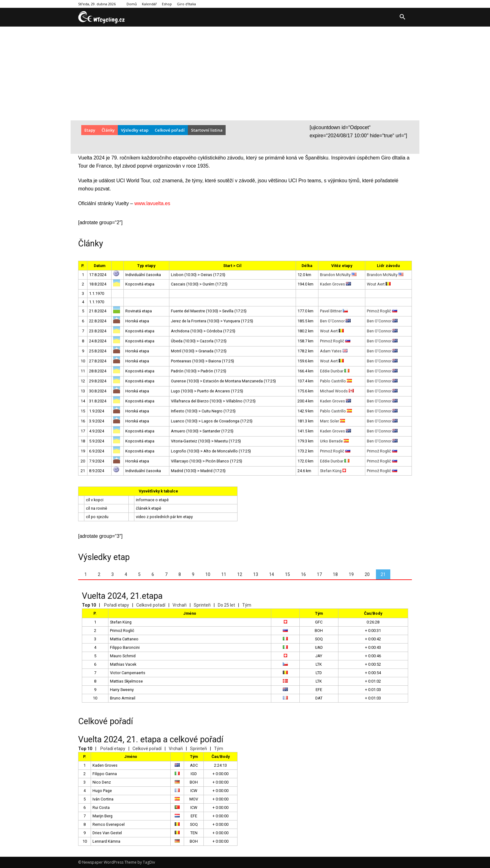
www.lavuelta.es (152, 203)
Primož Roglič (382, 311)
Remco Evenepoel (109, 824)
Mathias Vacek (123, 664)
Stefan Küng (333, 471)
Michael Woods (337, 391)
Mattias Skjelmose (126, 681)
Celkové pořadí (151, 605)
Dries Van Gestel (107, 833)
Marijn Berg (102, 816)
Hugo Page (102, 791)
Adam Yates (334, 351)
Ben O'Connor (335, 321)
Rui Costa (101, 807)
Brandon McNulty (338, 275)
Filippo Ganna (105, 774)
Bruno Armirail (123, 698)
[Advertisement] (245, 73)
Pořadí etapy (117, 605)
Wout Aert (379, 284)
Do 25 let (226, 605)
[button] (402, 17)
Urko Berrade (334, 441)
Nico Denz (102, 782)
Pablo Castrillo (336, 381)
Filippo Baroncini (125, 647)
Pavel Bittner (334, 311)
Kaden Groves (335, 284)
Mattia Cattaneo (124, 639)
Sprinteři (202, 605)
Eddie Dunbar (335, 371)
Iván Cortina (103, 799)
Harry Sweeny (122, 690)
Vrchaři (180, 605)
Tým (247, 605)
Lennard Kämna (106, 841)
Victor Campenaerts (128, 673)
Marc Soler (332, 421)
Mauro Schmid (123, 656)
